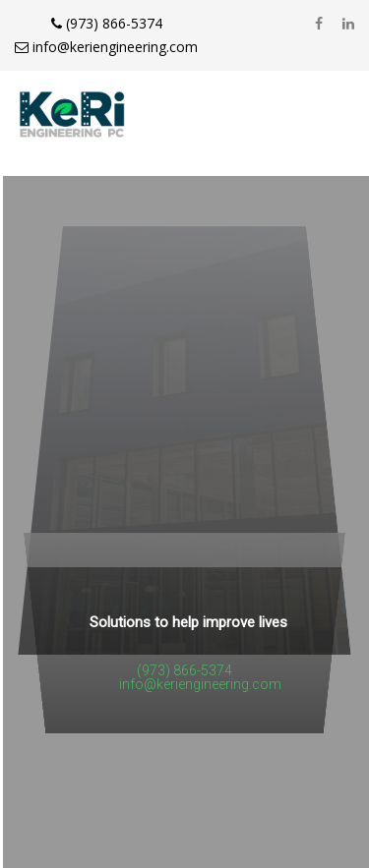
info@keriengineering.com (106, 47)
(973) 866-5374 (107, 23)
